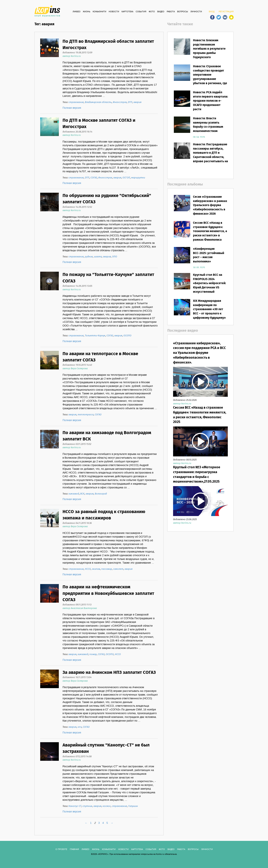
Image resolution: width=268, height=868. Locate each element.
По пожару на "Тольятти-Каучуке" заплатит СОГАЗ (108, 278)
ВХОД (212, 12)
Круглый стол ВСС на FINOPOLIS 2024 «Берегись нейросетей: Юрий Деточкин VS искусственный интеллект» (209, 286)
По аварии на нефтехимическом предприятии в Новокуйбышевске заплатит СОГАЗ (108, 594)
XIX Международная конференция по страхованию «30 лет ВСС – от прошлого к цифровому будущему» (209, 309)
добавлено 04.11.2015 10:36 (77, 523)
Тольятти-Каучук (95, 336)
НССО (88, 569)
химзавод (74, 494)
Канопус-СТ (75, 806)
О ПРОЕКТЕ (61, 849)
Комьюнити (99, 12)
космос (107, 806)
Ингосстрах (120, 102)
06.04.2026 (199, 137)
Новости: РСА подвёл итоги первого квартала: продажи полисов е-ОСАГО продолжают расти (210, 101)
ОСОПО (127, 336)
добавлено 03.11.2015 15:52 (77, 444)
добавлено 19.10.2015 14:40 (77, 365)
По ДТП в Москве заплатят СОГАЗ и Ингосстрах (99, 124)
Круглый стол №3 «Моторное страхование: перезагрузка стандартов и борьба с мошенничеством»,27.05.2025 (197, 475)
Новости (114, 12)
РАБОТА (171, 12)
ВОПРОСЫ (183, 12)
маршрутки (138, 178)
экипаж (96, 569)
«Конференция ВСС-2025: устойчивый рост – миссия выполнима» (209, 255)
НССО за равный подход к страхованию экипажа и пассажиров (104, 515)
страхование (76, 102)
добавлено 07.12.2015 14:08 (77, 757)
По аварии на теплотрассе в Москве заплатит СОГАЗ (100, 357)
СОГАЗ (94, 178)
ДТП (130, 102)
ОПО (115, 257)
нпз (80, 727)
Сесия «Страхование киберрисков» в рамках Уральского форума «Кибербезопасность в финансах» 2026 (210, 205)
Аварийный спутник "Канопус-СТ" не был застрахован (106, 748)
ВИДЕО (161, 12)
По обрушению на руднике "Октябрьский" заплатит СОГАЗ (107, 199)
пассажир (107, 569)
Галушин (133, 806)
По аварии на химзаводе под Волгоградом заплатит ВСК (107, 436)
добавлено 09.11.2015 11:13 (77, 605)
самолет (118, 569)
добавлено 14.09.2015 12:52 (77, 207)
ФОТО (152, 12)
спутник (87, 806)
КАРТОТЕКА (127, 12)
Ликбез (76, 12)
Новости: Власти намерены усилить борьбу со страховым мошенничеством (208, 125)
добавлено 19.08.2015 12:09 (77, 53)
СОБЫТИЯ (141, 12)
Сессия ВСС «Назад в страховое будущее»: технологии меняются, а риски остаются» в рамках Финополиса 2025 (210, 233)
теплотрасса (86, 415)
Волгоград (101, 494)
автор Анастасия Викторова (80, 608)
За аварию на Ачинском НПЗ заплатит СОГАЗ (109, 673)
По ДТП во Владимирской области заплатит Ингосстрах (108, 45)
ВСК (82, 494)
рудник (89, 257)
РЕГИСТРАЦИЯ (226, 12)
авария (137, 102)
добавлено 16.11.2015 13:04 (77, 677)
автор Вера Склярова (75, 369)
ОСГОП (126, 178)
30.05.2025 (199, 268)
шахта (98, 257)
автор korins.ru (72, 56)
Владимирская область (98, 102)
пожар (93, 654)
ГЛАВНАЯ (74, 849)
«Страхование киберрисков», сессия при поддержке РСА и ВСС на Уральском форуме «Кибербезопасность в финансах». (199, 353)
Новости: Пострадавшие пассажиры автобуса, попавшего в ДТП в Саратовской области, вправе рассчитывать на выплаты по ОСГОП (210, 155)
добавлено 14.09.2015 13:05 (77, 286)
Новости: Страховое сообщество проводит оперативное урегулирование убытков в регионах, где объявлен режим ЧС (210, 77)
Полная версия (72, 108)
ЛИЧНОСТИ (196, 12)
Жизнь (87, 12)
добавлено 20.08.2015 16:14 (77, 132)
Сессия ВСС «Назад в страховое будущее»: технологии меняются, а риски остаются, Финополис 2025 (200, 415)
